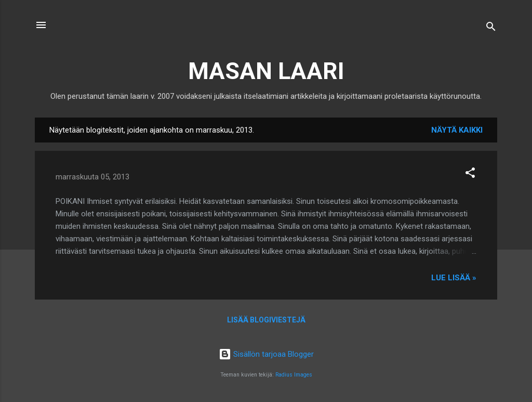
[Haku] (491, 28)
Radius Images (294, 375)
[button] (470, 174)
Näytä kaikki (457, 130)
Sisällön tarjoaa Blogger (266, 354)
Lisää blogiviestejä (266, 320)
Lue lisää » (454, 278)
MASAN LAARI (266, 71)
